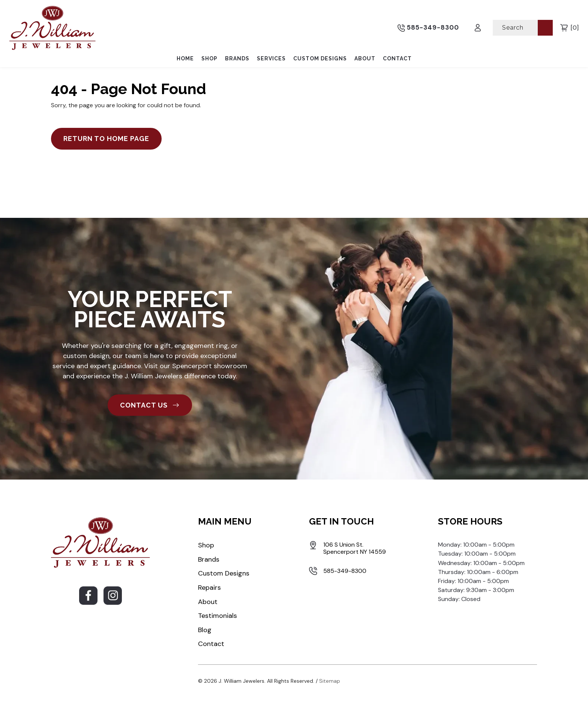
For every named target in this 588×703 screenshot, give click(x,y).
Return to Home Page (106, 139)
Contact (397, 58)
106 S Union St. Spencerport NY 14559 (355, 548)
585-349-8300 (428, 28)
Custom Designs (320, 58)
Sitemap (330, 681)
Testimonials (217, 616)
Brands (237, 58)
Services (271, 58)
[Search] (516, 28)
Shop (209, 58)
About (365, 58)
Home (185, 58)
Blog (205, 630)
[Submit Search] (545, 27)
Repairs (209, 588)
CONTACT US (150, 405)
